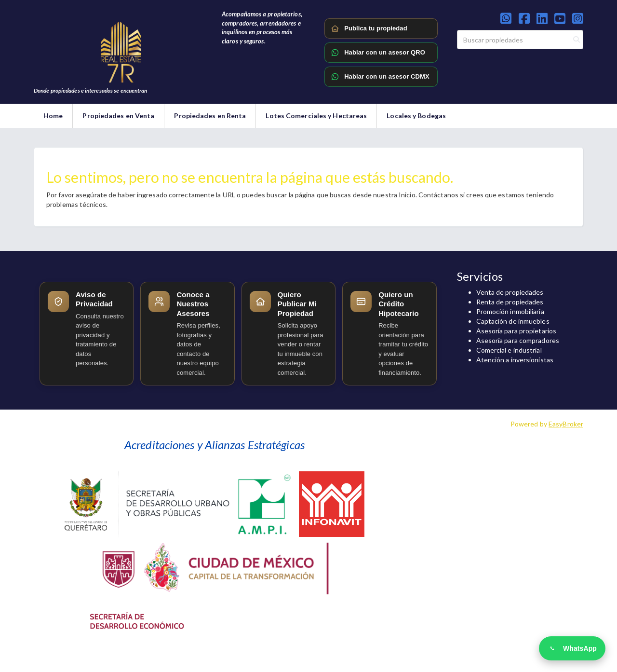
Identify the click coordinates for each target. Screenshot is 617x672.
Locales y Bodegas (416, 116)
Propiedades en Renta (210, 116)
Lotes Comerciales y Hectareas (316, 116)
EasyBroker (566, 424)
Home (53, 116)
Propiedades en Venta (118, 116)
